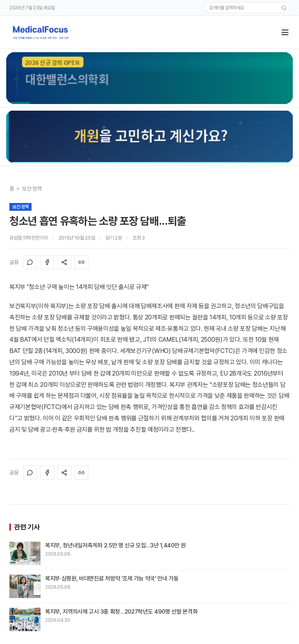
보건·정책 (32, 189)
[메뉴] (285, 32)
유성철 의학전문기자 (29, 238)
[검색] (284, 8)
